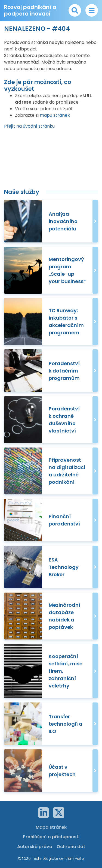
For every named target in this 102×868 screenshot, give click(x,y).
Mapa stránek (51, 827)
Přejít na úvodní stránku (29, 126)
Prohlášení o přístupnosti (51, 837)
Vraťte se (25, 109)
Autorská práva (35, 847)
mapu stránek (55, 115)
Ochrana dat (71, 847)
